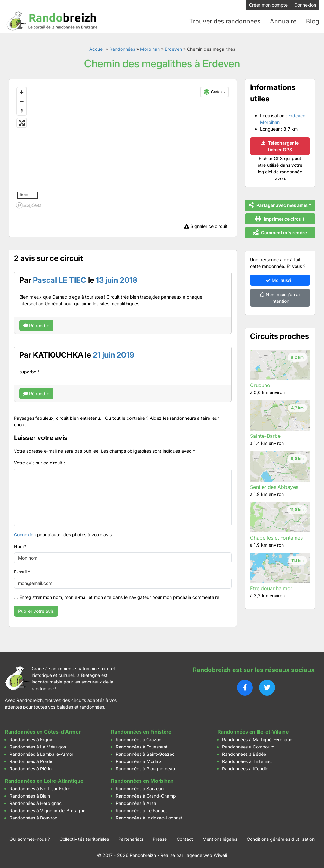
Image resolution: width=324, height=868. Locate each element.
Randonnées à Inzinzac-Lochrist (149, 818)
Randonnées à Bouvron (33, 818)
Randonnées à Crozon (139, 739)
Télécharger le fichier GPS (280, 146)
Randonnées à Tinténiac (247, 761)
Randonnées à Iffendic (245, 769)
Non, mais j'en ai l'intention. (280, 298)
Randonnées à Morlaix (139, 761)
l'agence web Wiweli (206, 855)
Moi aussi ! (280, 280)
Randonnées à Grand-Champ (146, 796)
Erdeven (173, 49)
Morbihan (150, 49)
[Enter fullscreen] (22, 123)
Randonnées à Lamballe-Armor (41, 754)
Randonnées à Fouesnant (142, 747)
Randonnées (122, 49)
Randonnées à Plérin (31, 769)
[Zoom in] (22, 92)
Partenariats (131, 839)
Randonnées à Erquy (31, 739)
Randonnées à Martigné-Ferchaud (257, 739)
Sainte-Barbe (265, 436)
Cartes (213, 92)
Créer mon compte (268, 5)
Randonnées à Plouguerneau (145, 769)
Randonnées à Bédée (244, 754)
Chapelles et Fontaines (276, 538)
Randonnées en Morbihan (142, 781)
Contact (185, 839)
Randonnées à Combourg (248, 747)
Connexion (305, 5)
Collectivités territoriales (84, 839)
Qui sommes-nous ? (30, 839)
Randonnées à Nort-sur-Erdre (40, 789)
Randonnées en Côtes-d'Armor (43, 732)
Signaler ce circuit (206, 226)
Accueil (97, 49)
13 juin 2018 (117, 280)
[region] (123, 148)
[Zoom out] (22, 101)
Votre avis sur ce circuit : (39, 463)
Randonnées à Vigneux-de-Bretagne (47, 810)
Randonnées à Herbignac (36, 803)
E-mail (22, 572)
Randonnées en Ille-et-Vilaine (253, 732)
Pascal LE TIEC (60, 280)
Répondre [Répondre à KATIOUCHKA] (36, 394)
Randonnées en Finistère (141, 732)
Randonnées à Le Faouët (141, 810)
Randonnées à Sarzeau (140, 789)
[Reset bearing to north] (22, 110)
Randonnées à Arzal (137, 803)
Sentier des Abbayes (274, 487)
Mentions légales (220, 839)
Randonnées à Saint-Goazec (145, 754)
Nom (20, 546)
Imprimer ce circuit (280, 219)
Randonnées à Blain (30, 796)
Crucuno (260, 385)
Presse (160, 839)
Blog (313, 21)
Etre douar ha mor (271, 588)
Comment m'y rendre (280, 232)
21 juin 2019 (113, 355)
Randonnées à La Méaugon (38, 747)
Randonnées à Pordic (31, 761)
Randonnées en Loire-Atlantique (44, 781)
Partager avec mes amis (278, 205)
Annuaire (283, 21)
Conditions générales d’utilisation (281, 839)
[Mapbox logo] (30, 206)
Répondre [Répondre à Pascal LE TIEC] (36, 325)
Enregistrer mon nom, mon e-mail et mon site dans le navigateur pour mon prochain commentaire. (120, 597)
